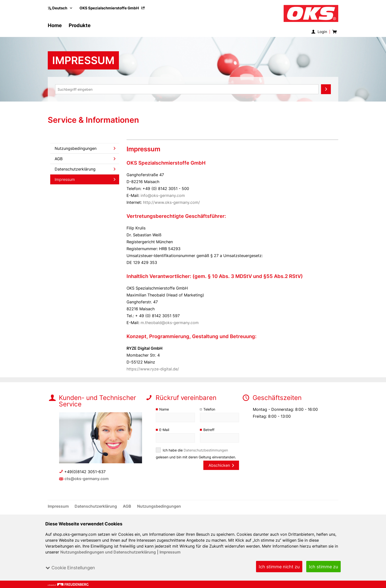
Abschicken (221, 465)
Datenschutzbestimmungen (206, 450)
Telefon (209, 409)
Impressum (170, 552)
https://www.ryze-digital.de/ (153, 369)
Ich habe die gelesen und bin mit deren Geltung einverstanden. (196, 454)
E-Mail (164, 430)
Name (164, 409)
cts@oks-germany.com (87, 479)
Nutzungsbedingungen (85, 148)
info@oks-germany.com (163, 195)
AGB (85, 159)
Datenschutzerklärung (85, 169)
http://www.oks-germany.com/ (172, 202)
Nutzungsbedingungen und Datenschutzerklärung (108, 552)
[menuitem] (113, 8)
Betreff (209, 430)
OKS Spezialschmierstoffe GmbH (113, 8)
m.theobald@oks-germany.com (170, 323)
